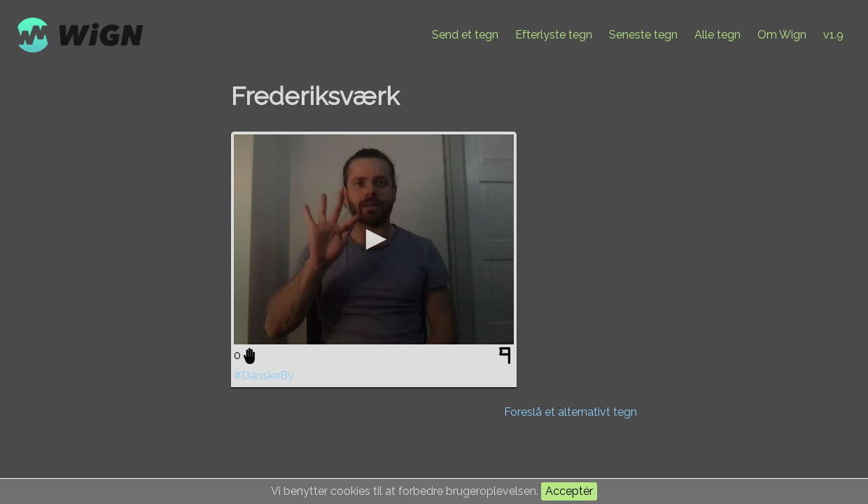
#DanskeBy (264, 376)
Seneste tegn (643, 35)
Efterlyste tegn (554, 35)
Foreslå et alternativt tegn (570, 412)
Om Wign (782, 35)
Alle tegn (717, 35)
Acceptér (569, 491)
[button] (374, 239)
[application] (374, 239)
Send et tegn (465, 35)
